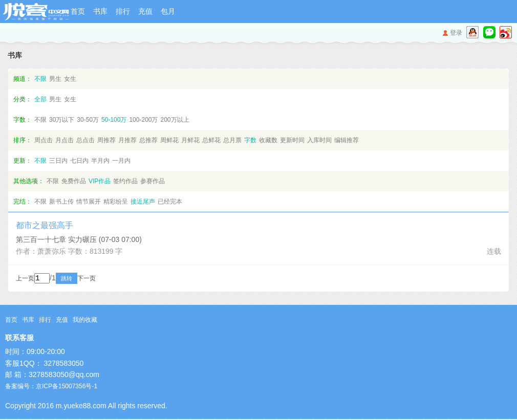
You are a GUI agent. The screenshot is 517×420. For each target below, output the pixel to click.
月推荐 (127, 140)
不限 (40, 79)
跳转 (80, 279)
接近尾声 (143, 202)
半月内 (100, 161)
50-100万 (114, 120)
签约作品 (125, 181)
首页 (78, 11)
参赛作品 (153, 181)
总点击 (85, 140)
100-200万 (143, 120)
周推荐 (106, 140)
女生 (70, 79)
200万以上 (175, 120)
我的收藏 (85, 321)
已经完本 (170, 202)
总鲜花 (211, 140)
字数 (250, 140)
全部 (40, 99)
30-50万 (88, 120)
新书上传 (61, 202)
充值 (145, 11)
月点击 (64, 140)
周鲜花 (169, 140)
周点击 (44, 140)
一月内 (121, 161)
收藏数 (268, 140)
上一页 (25, 279)
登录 (456, 33)
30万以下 (62, 120)
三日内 (58, 161)
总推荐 (148, 140)
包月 (168, 11)
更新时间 (292, 140)
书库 (100, 11)
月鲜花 (190, 140)
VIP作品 (100, 181)
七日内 (79, 161)
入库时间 (319, 140)
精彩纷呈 (116, 202)
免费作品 (74, 181)
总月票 (232, 140)
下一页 (100, 279)
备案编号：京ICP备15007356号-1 (51, 387)
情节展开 (89, 202)
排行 (123, 11)
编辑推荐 (347, 140)
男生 (55, 79)
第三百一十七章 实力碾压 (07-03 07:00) (79, 239)
